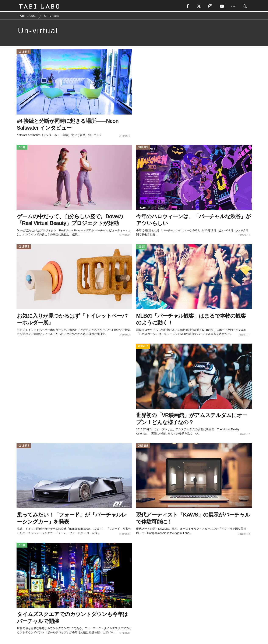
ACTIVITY (143, 347)
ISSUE (22, 148)
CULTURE (24, 53)
